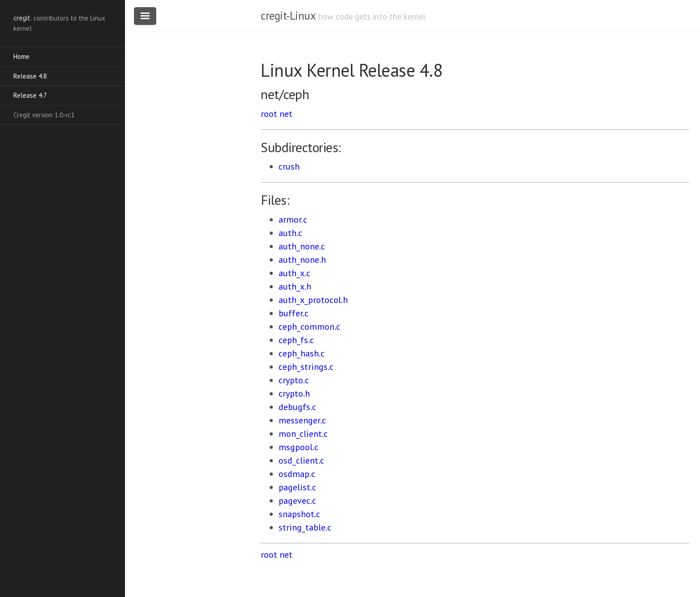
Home (21, 56)
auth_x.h (295, 286)
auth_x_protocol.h (313, 300)
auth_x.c (294, 273)
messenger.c (302, 420)
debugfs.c (297, 407)
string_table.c (305, 527)
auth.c (290, 233)
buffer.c (294, 313)
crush (289, 166)
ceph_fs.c (296, 340)
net (286, 114)
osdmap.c (297, 474)
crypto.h (294, 394)
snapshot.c (299, 514)
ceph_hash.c (302, 353)
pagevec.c (297, 501)
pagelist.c (297, 487)
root (269, 114)
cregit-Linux (288, 16)
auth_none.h (302, 260)
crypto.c (294, 380)
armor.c (293, 220)
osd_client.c (301, 460)
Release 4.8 (30, 76)
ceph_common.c (309, 327)
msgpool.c (298, 447)
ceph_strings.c (306, 367)
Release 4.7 (30, 95)
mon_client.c (303, 434)
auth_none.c (302, 246)
